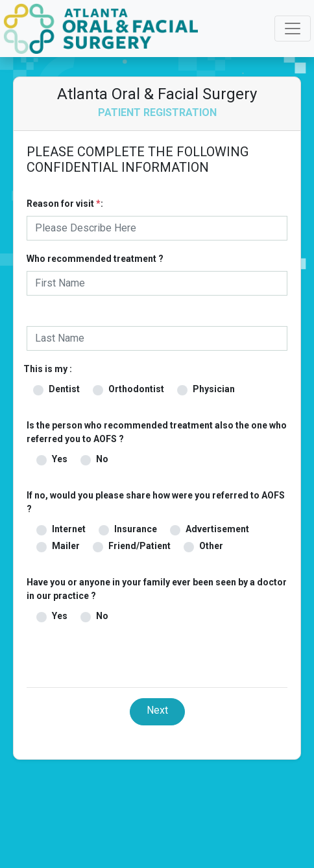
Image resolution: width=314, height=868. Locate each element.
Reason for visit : (65, 204)
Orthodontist (136, 389)
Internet (69, 529)
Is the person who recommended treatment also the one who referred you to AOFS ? (157, 432)
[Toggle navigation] (293, 29)
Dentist (64, 389)
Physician (214, 389)
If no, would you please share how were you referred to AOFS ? (156, 502)
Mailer (66, 546)
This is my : (48, 369)
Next (157, 710)
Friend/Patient (139, 546)
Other (211, 546)
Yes (60, 459)
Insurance (136, 529)
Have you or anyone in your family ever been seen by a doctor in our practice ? (157, 589)
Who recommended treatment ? (95, 259)
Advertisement (217, 529)
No (102, 459)
